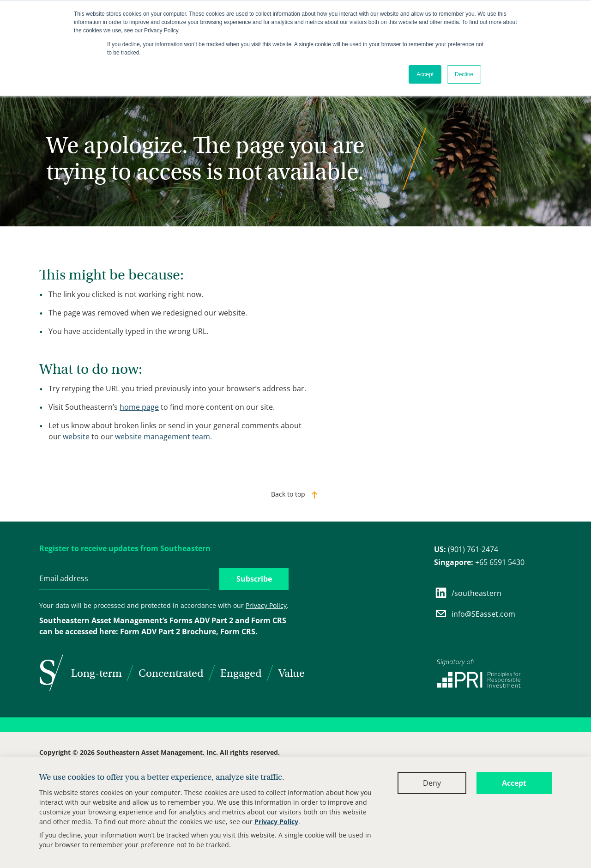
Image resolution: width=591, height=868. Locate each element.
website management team (163, 437)
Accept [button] (425, 74)
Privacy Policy (276, 822)
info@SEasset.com (475, 614)
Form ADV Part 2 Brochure (168, 631)
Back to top (288, 494)
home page (139, 407)
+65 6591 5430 (479, 562)
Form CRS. (239, 631)
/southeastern (468, 593)
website (76, 437)
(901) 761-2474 (466, 549)
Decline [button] (464, 74)
